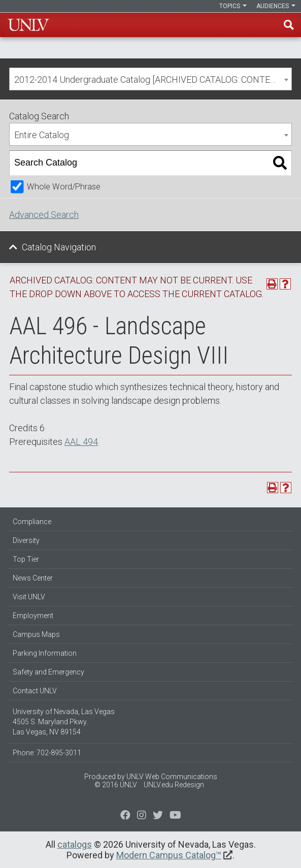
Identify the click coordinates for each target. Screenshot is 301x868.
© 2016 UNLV (116, 785)
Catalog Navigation (59, 247)
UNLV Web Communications (172, 777)
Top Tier (26, 559)
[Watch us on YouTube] (175, 816)
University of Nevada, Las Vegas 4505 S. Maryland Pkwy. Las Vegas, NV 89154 (64, 722)
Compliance (32, 522)
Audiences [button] (276, 6)
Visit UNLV (29, 597)
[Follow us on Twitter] (142, 816)
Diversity (26, 540)
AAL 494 (81, 442)
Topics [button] (233, 6)
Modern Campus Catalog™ (169, 855)
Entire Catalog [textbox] (42, 135)
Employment (33, 616)
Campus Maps (36, 634)
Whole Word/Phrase (64, 187)
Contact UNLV (35, 691)
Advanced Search (44, 215)
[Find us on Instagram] (158, 816)
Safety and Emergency (48, 672)
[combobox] (150, 79)
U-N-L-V (28, 25)
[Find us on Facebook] (125, 816)
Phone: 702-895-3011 (47, 753)
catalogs (75, 844)
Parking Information (45, 653)
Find (289, 25)
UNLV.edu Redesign (174, 785)
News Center (33, 578)
